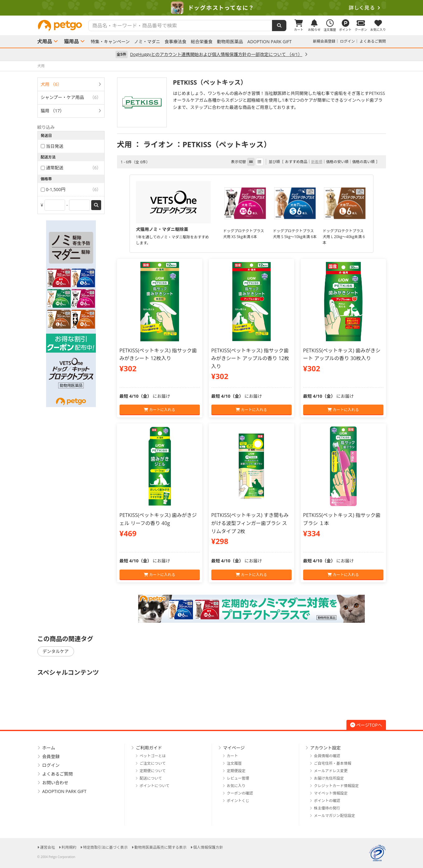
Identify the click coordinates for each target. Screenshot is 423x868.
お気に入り (236, 786)
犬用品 (45, 41)
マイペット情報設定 (331, 793)
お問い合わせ (55, 783)
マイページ (234, 748)
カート (233, 756)
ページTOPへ (366, 725)
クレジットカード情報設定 (336, 786)
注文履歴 (234, 763)
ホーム (49, 748)
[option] (211, 8)
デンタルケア (56, 651)
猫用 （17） (53, 111)
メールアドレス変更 (331, 771)
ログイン (347, 41)
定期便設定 (236, 771)
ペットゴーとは (153, 756)
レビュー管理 (238, 778)
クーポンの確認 (240, 793)
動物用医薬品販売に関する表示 (161, 847)
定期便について (153, 771)
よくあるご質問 (373, 41)
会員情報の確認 (327, 756)
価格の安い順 (337, 162)
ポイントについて (155, 786)
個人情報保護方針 (208, 847)
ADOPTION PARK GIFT (270, 42)
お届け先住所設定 (329, 778)
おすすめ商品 (296, 162)
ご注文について (153, 763)
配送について (151, 778)
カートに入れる (160, 410)
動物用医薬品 (230, 42)
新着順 (317, 162)
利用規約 (69, 847)
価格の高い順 (363, 162)
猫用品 (72, 41)
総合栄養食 (202, 42)
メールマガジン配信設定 (335, 816)
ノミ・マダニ (147, 42)
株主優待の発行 (327, 808)
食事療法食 (176, 42)
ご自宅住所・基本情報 (333, 763)
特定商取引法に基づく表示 (106, 847)
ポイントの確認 (327, 801)
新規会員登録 (324, 41)
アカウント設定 (326, 748)
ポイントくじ (238, 801)
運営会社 (48, 847)
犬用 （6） (51, 84)
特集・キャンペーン (110, 42)
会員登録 (51, 756)
